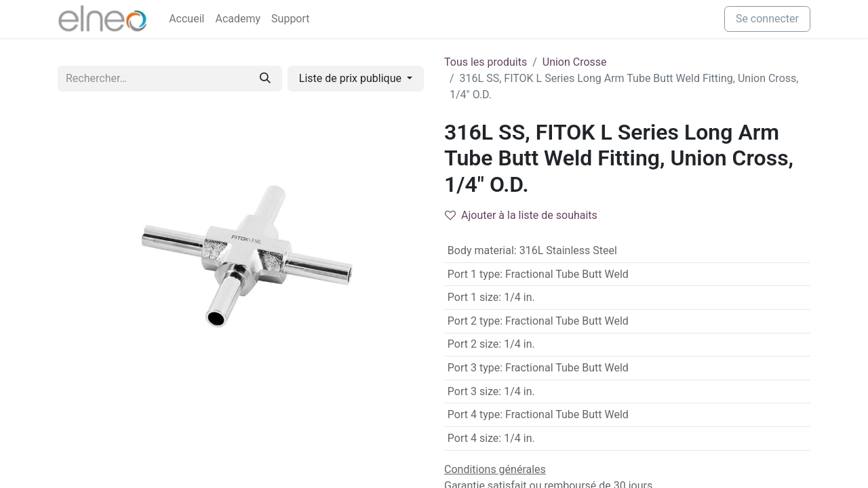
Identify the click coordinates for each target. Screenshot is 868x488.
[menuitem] (186, 19)
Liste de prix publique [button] (352, 78)
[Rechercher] (265, 79)
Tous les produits (486, 62)
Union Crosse (575, 62)
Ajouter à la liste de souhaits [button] (521, 215)
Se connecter (767, 19)
